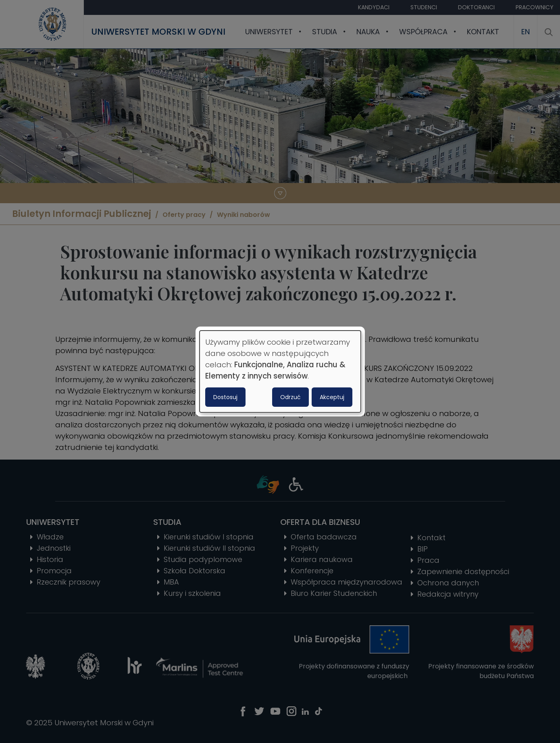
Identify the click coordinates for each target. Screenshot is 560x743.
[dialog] (280, 372)
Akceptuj (332, 397)
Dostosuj (225, 397)
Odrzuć (290, 397)
